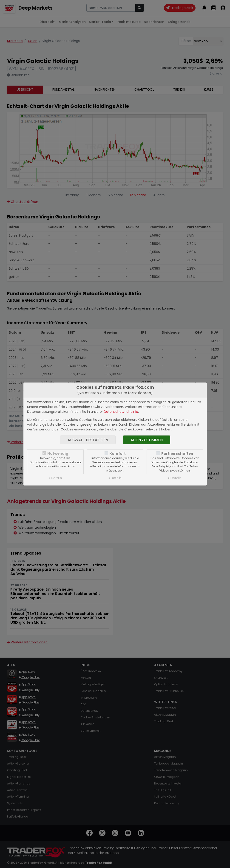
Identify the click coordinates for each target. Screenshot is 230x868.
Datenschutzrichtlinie (121, 412)
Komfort (118, 454)
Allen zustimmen (147, 440)
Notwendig (58, 454)
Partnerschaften (177, 454)
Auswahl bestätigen (88, 440)
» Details (55, 478)
